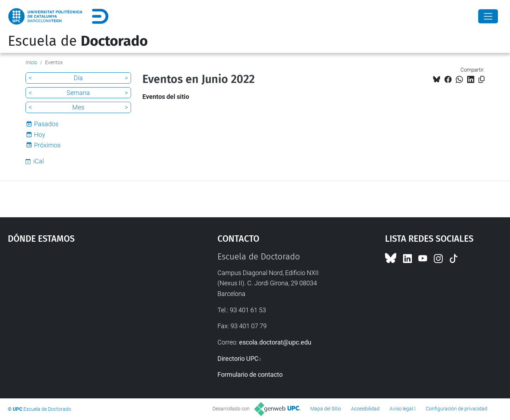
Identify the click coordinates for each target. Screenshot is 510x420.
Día (78, 78)
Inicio (31, 62)
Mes (78, 107)
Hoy (40, 135)
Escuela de (78, 41)
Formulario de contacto (250, 374)
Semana (78, 93)
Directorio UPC (238, 359)
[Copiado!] (481, 80)
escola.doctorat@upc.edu (275, 342)
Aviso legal (401, 409)
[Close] (488, 16)
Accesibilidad (365, 409)
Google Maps (87, 305)
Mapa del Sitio (326, 409)
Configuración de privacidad (457, 409)
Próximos (47, 145)
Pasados (46, 124)
